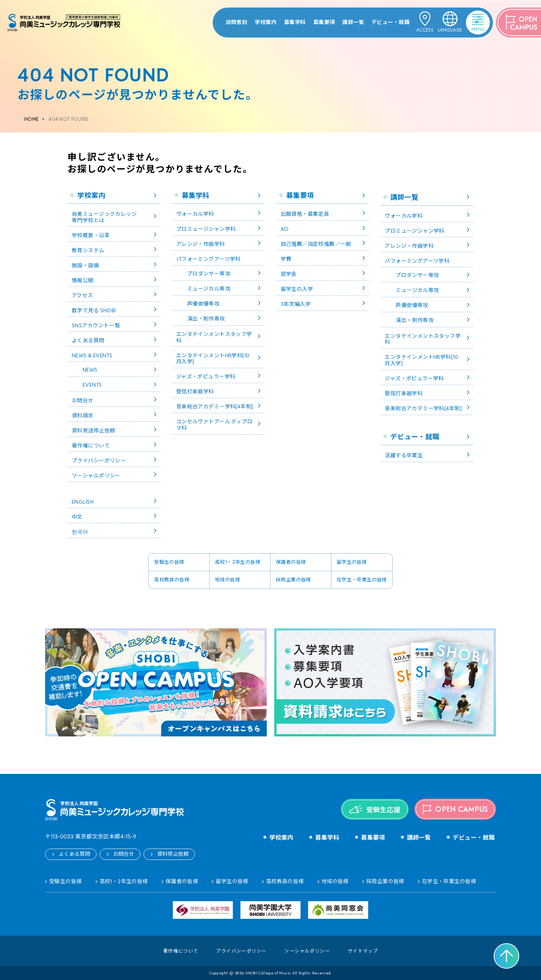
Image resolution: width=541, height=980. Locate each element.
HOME (32, 119)
